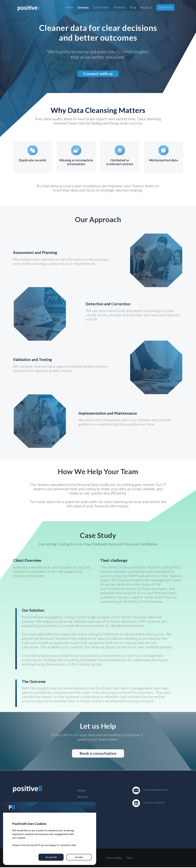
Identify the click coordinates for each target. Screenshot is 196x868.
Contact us (165, 7)
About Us (146, 8)
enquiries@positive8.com (156, 790)
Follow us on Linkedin (154, 803)
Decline (79, 857)
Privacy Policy (114, 859)
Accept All (51, 857)
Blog (133, 7)
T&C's (130, 859)
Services (83, 8)
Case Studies (101, 7)
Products (120, 7)
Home (70, 7)
